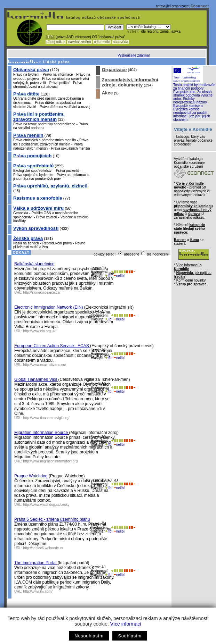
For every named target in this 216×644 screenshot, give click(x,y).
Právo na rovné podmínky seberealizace (44, 124)
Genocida (21, 213)
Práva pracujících (32, 156)
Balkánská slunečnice (34, 264)
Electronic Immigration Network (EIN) (49, 307)
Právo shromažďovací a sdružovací (48, 85)
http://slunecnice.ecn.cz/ (42, 292)
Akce (107, 93)
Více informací (126, 624)
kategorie (197, 225)
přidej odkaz (56, 42)
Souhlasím (130, 636)
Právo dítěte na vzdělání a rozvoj (65, 107)
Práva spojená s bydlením (33, 175)
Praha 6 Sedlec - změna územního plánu (52, 519)
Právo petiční (59, 83)
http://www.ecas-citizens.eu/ (45, 365)
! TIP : (50, 37)
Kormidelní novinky (191, 280)
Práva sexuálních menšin (71, 148)
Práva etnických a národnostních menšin (45, 140)
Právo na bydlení (26, 74)
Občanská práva (31, 70)
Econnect (200, 6)
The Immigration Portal (36, 563)
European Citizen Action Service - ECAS (52, 346)
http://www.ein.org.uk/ (40, 331)
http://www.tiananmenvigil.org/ (46, 418)
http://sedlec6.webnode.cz (43, 548)
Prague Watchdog (31, 476)
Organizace (114, 70)
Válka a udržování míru (38, 208)
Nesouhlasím (89, 636)
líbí (109, 276)
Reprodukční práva (57, 243)
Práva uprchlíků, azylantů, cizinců (50, 186)
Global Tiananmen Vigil (36, 379)
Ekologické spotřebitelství (33, 171)
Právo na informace (58, 74)
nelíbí (119, 276)
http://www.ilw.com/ (38, 591)
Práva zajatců (46, 217)
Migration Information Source (42, 433)
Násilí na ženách (26, 243)
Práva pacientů (68, 171)
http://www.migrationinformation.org (51, 461)
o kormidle (102, 42)
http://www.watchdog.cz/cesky (46, 505)
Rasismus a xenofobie (38, 198)
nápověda (121, 42)
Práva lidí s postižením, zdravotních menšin (39, 117)
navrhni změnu (79, 42)
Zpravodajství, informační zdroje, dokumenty (130, 82)
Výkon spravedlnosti (36, 228)
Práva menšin (28, 135)
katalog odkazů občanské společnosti (103, 18)
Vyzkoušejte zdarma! (134, 55)
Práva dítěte (26, 94)
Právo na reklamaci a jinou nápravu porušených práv (51, 177)
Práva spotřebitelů (33, 166)
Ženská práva (28, 238)
